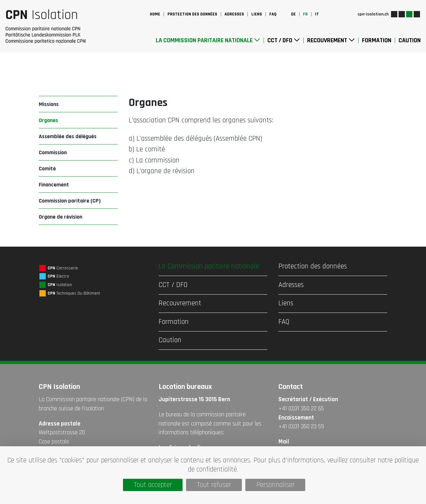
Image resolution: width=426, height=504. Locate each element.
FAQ (273, 14)
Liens (257, 14)
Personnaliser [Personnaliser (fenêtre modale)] (275, 485)
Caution (410, 40)
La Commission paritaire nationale (208, 40)
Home (155, 14)
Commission (53, 152)
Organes (48, 120)
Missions (49, 104)
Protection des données (192, 14)
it (317, 14)
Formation (377, 40)
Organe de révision (61, 217)
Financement (54, 185)
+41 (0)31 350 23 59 (301, 427)
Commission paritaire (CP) (70, 201)
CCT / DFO (284, 40)
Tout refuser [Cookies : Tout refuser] (214, 485)
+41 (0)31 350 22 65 (301, 409)
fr (305, 14)
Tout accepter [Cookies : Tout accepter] (153, 485)
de (293, 14)
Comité (47, 169)
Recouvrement (331, 40)
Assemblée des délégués (68, 136)
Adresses (234, 14)
